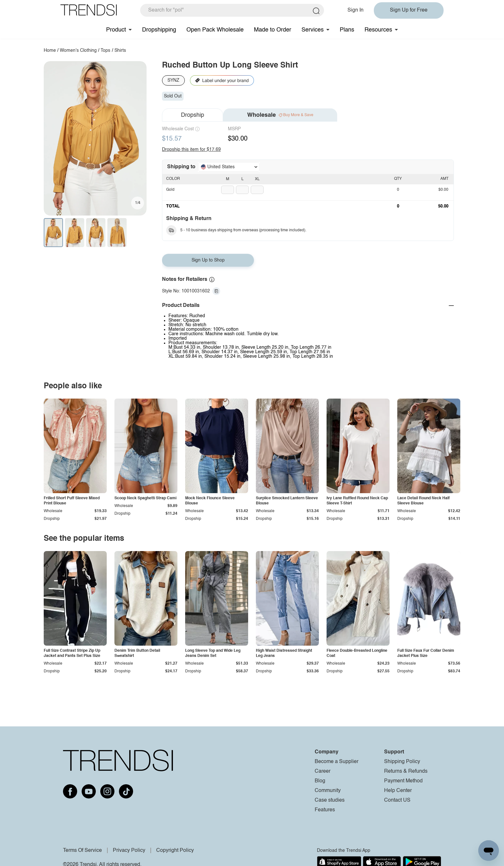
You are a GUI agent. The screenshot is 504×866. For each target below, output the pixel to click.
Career (323, 771)
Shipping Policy (402, 762)
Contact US (397, 800)
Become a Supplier (337, 762)
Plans (347, 30)
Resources (378, 30)
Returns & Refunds (406, 771)
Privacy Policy (129, 851)
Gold (170, 190)
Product (116, 30)
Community (328, 791)
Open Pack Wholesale (215, 30)
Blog (320, 781)
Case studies (330, 800)
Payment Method (403, 781)
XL (257, 179)
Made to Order (273, 30)
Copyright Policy (175, 851)
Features (325, 810)
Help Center (398, 791)
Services (313, 30)
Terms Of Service (82, 851)
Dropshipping (159, 30)
